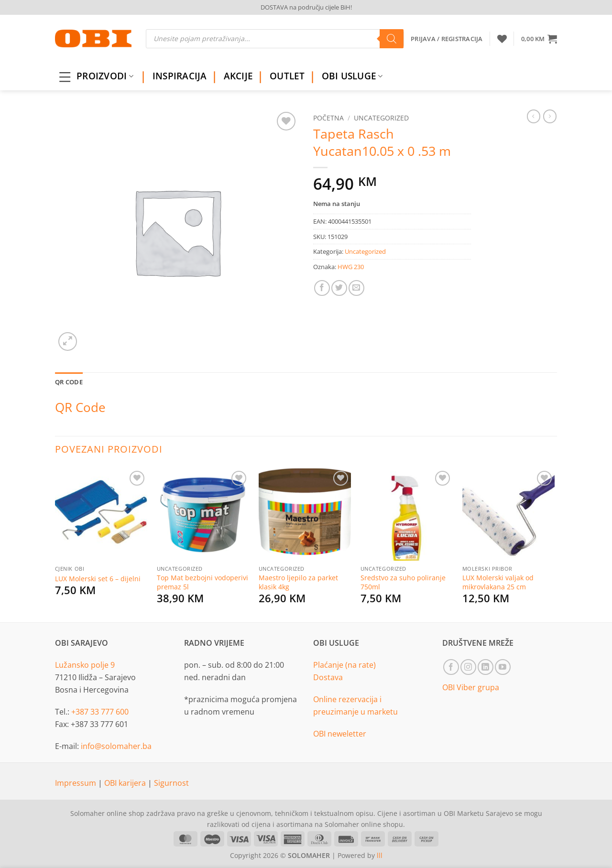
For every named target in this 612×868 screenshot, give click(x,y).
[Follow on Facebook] (451, 667)
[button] (539, 39)
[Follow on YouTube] (503, 667)
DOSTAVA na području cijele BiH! (306, 7)
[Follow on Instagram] (468, 667)
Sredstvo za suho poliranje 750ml (403, 582)
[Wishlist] (502, 39)
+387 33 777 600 (100, 712)
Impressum (76, 783)
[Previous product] (550, 116)
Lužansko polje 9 (85, 665)
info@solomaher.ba (116, 746)
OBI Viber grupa (471, 687)
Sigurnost (171, 783)
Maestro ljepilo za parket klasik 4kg (298, 582)
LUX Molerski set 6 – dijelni (98, 579)
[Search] (392, 39)
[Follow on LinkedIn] (486, 667)
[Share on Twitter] (339, 288)
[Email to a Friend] (356, 288)
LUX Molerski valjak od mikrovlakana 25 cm (498, 582)
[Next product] (534, 116)
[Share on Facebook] (322, 288)
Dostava (328, 677)
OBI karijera (126, 783)
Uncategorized (381, 118)
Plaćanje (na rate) (344, 665)
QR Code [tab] (69, 382)
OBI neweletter (340, 734)
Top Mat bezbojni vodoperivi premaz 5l (202, 582)
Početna (328, 118)
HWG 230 (351, 267)
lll (380, 855)
